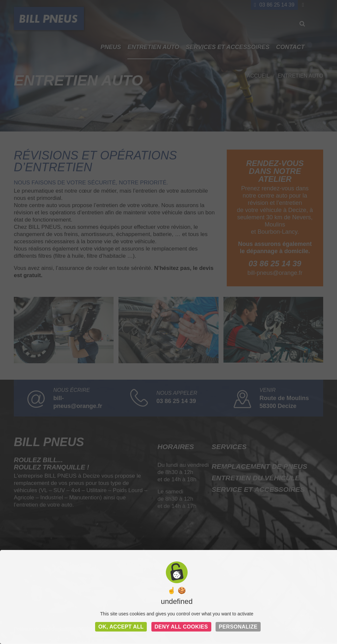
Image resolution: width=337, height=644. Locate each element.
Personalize (238, 627)
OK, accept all (121, 627)
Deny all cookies (181, 627)
